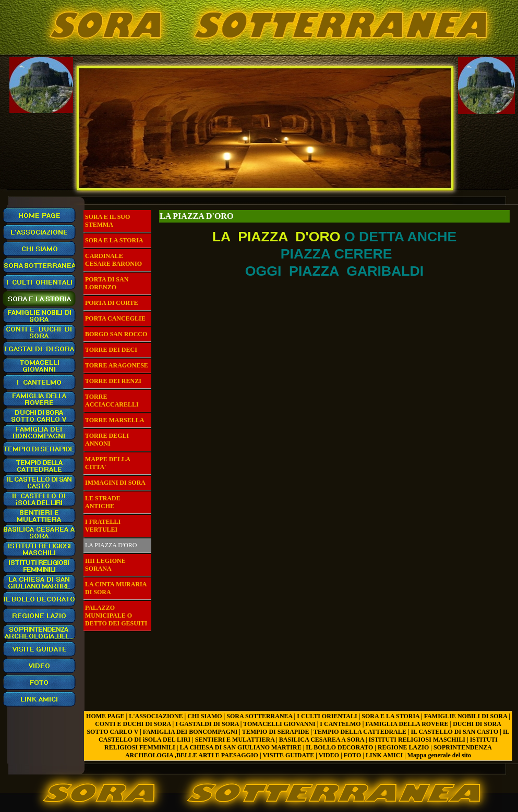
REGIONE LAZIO (403, 747)
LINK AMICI (384, 755)
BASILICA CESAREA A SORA (322, 740)
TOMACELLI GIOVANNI (279, 724)
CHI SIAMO (204, 716)
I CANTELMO (340, 724)
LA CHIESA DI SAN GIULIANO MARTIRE (240, 747)
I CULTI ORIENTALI (327, 716)
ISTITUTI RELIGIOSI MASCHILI (417, 740)
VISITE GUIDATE (288, 755)
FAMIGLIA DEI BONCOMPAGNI (190, 732)
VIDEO (329, 755)
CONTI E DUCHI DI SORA (133, 724)
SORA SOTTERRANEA (259, 716)
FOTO (353, 755)
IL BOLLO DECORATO (339, 747)
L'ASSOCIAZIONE (156, 716)
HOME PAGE (105, 716)
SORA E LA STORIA (390, 716)
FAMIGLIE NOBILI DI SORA (466, 716)
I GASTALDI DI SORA (207, 724)
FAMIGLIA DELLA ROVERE (407, 724)
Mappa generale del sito (439, 755)
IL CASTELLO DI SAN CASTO (454, 732)
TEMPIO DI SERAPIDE (276, 732)
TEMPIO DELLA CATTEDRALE (360, 732)
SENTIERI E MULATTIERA (235, 740)
